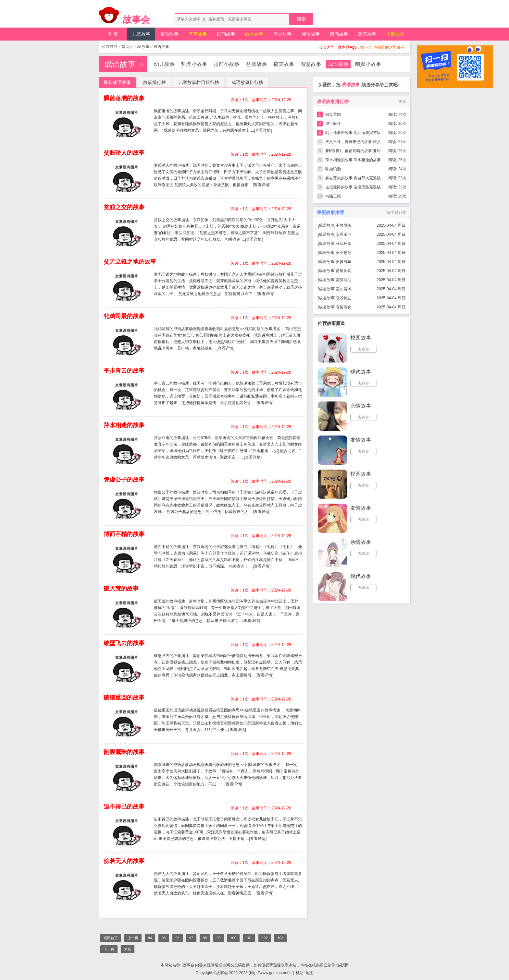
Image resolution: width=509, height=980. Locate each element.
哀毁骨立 (343, 298)
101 (249, 938)
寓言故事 (367, 34)
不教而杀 (343, 225)
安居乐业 (343, 234)
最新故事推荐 (330, 212)
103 (280, 938)
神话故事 (311, 34)
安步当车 (343, 262)
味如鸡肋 (333, 169)
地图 (310, 973)
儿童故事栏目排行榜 (199, 82)
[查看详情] (263, 130)
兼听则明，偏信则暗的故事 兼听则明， (353, 152)
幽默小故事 (368, 64)
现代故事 (361, 372)
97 (191, 938)
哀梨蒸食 (343, 307)
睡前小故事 (227, 64)
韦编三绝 (333, 196)
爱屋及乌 (343, 271)
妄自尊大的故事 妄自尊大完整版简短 (353, 179)
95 (164, 938)
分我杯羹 (343, 244)
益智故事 (256, 64)
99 (218, 938)
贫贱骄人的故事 (124, 153)
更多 (403, 102)
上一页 (133, 938)
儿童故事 (141, 34)
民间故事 (226, 34)
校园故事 (361, 338)
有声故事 (198, 34)
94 (150, 938)
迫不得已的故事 (124, 807)
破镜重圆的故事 (124, 698)
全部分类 (395, 34)
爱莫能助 (343, 280)
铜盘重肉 (333, 114)
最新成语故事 (117, 82)
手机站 (298, 973)
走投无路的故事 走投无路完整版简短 (353, 188)
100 (233, 938)
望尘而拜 (333, 124)
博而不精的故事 (124, 534)
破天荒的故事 (121, 589)
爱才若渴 (343, 289)
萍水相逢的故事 (124, 425)
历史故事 (282, 34)
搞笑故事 (284, 64)
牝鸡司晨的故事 (124, 316)
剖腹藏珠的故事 (124, 752)
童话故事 (169, 34)
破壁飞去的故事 (124, 643)
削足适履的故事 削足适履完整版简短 (353, 134)
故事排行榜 (155, 82)
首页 (125, 47)
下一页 (109, 949)
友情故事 (361, 440)
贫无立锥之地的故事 (130, 262)
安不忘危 (343, 253)
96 (178, 938)
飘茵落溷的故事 (124, 98)
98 (205, 938)
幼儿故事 (164, 64)
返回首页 (111, 938)
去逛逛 (364, 349)
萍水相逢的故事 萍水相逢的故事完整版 (353, 161)
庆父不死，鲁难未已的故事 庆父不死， (353, 143)
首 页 (113, 34)
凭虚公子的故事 (124, 480)
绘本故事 (254, 34)
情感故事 (339, 34)
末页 (128, 949)
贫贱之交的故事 (124, 207)
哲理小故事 (194, 64)
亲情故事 (361, 406)
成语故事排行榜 (247, 82)
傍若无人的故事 (124, 861)
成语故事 (161, 47)
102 (265, 938)
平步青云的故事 (124, 371)
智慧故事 (311, 64)
